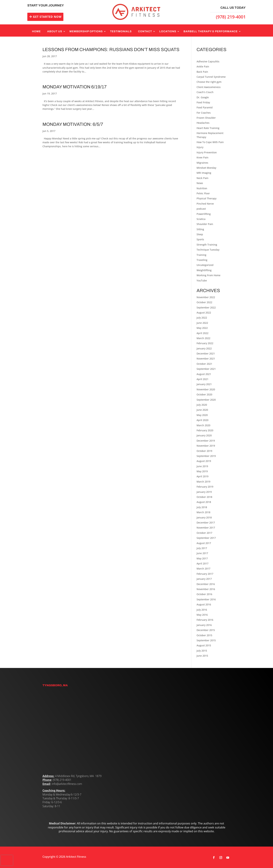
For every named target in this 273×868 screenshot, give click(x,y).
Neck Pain (202, 178)
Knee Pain (202, 157)
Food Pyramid (205, 107)
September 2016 (206, 599)
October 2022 (204, 302)
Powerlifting (204, 214)
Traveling (202, 260)
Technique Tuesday (208, 250)
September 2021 (206, 369)
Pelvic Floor (203, 193)
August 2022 (204, 313)
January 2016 (204, 625)
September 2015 (206, 640)
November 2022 (206, 297)
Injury (200, 147)
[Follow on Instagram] (221, 858)
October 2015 (204, 635)
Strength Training (207, 245)
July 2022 (202, 318)
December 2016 (206, 584)
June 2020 (202, 410)
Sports (200, 239)
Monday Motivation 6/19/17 (75, 87)
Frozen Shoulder (206, 118)
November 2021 (206, 359)
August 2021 (204, 374)
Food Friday (203, 102)
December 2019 (206, 441)
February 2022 (205, 343)
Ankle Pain (203, 66)
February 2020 (205, 430)
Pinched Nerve (205, 204)
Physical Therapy (206, 198)
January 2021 (204, 384)
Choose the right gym (209, 82)
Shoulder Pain (205, 224)
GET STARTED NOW (47, 17)
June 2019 (202, 466)
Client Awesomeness (209, 87)
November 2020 (206, 389)
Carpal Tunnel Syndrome (211, 77)
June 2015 (202, 656)
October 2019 (204, 451)
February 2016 (205, 620)
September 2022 (206, 307)
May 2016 (202, 615)
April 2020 (202, 420)
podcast (201, 209)
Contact (145, 31)
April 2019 (202, 476)
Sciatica (201, 219)
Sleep (200, 234)
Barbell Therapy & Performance (211, 31)
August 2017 (204, 543)
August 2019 (204, 461)
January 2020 (204, 435)
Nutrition (202, 188)
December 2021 (206, 353)
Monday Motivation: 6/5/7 (73, 124)
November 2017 (206, 528)
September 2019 (206, 456)
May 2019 (202, 471)
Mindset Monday (206, 168)
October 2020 (204, 394)
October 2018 (204, 497)
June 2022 (202, 323)
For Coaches (204, 113)
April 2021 (202, 379)
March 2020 (203, 425)
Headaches (203, 123)
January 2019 (204, 492)
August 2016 (204, 604)
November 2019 (206, 446)
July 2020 (202, 405)
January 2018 (204, 517)
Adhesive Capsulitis (208, 61)
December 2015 (206, 630)
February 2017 (205, 574)
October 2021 (204, 364)
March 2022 (203, 338)
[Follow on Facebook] (214, 858)
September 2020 (206, 400)
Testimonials (121, 31)
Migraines (202, 163)
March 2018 (203, 512)
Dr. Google (203, 97)
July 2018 (202, 507)
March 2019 (203, 482)
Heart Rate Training (208, 128)
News (200, 183)
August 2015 (204, 645)
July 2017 (202, 548)
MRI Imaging (204, 173)
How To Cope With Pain (210, 142)
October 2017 (204, 533)
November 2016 (206, 589)
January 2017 (204, 579)
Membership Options (86, 31)
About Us (55, 31)
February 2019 (205, 487)
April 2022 (202, 333)
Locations (168, 31)
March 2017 (203, 569)
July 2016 (202, 610)
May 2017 (202, 558)
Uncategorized (205, 265)
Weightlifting (204, 270)
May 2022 (202, 328)
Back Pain (202, 72)
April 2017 (202, 563)
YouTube (202, 280)
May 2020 (202, 415)
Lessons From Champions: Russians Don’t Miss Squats (111, 49)
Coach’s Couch (205, 92)
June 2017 (202, 553)
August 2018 (204, 502)
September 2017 (206, 538)
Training (201, 255)
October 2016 (204, 594)
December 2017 (206, 523)
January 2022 (204, 348)
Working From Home (208, 275)
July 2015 (202, 651)
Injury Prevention (207, 152)
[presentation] (7, 860)
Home (36, 31)
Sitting (200, 229)
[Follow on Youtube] (228, 858)
